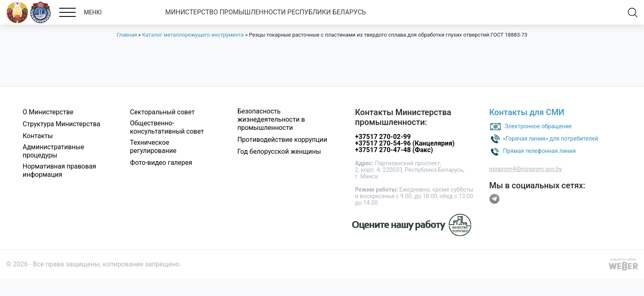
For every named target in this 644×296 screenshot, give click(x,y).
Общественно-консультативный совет (167, 127)
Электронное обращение (538, 126)
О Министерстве (48, 112)
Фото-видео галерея (161, 163)
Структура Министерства (62, 124)
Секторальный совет (162, 112)
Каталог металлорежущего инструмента (193, 35)
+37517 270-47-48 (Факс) (394, 150)
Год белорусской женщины (279, 151)
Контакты (38, 136)
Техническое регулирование (153, 147)
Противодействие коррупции (282, 140)
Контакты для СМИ (527, 112)
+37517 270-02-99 (383, 137)
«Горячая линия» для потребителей (551, 138)
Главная (127, 35)
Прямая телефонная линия (539, 150)
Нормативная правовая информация (59, 170)
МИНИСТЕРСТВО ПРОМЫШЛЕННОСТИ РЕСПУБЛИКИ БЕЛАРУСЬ (266, 12)
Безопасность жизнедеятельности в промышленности (271, 119)
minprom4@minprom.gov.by (525, 169)
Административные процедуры (53, 151)
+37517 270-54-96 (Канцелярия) (405, 143)
